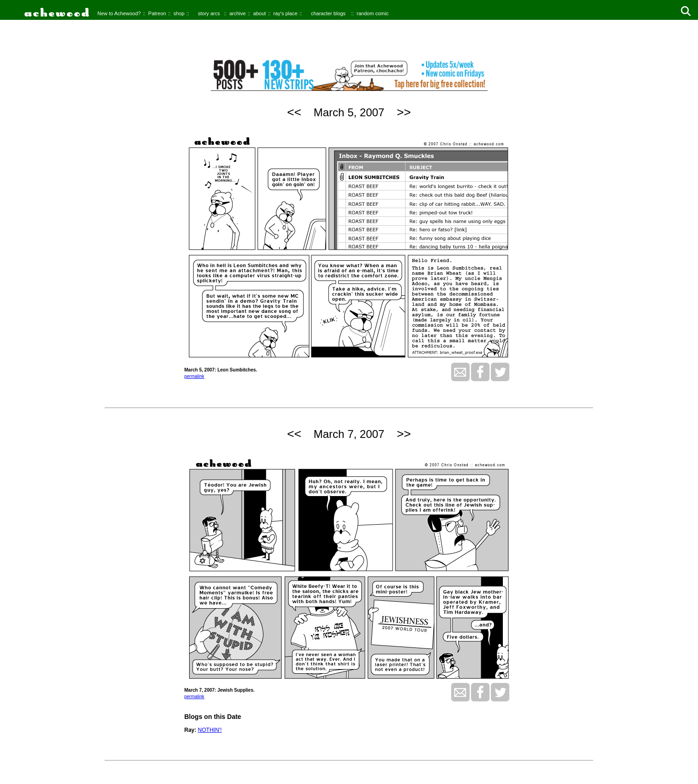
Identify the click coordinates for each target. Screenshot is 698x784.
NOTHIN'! (210, 730)
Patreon (157, 13)
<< (294, 112)
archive (237, 13)
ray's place (286, 13)
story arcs (209, 13)
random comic (373, 13)
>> (404, 112)
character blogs (328, 13)
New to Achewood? (119, 13)
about (260, 13)
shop (179, 13)
